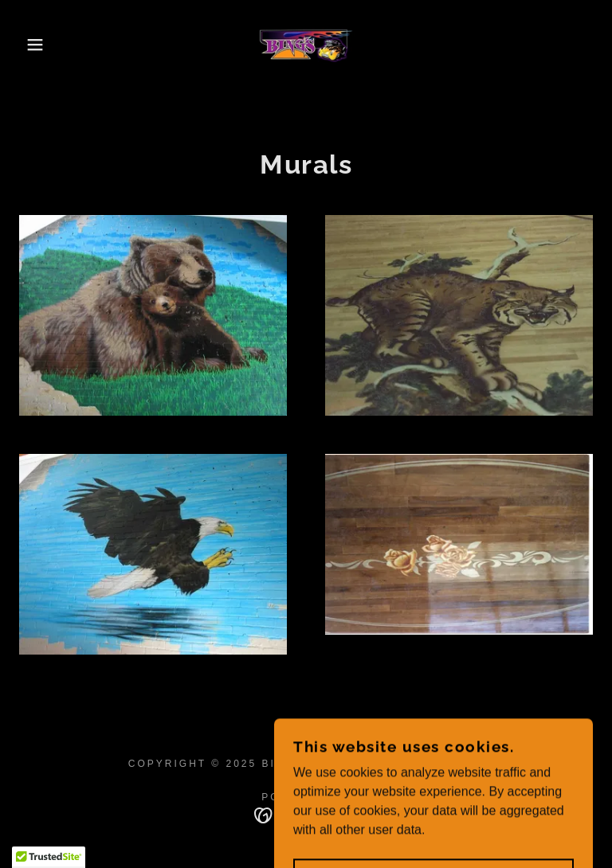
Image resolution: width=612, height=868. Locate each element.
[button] (31, 45)
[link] (306, 45)
